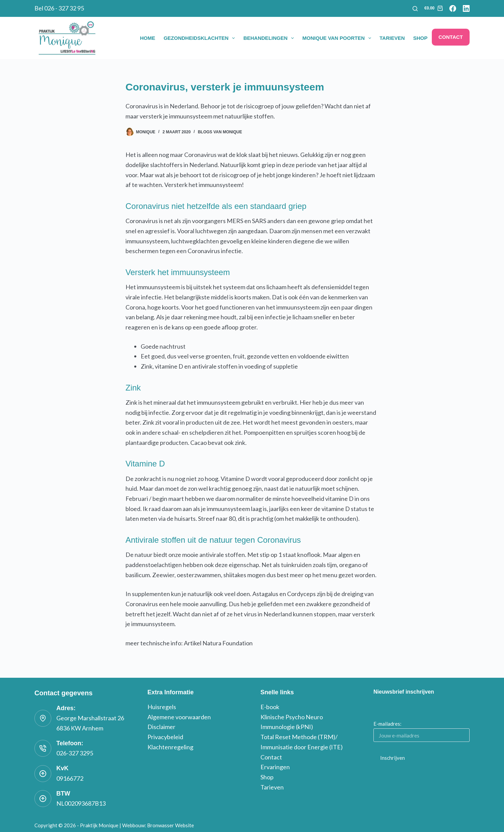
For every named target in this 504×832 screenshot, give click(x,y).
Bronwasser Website (171, 825)
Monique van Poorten (338, 38)
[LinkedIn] (466, 8)
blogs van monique (220, 132)
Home (148, 38)
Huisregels (162, 707)
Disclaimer (161, 727)
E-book (270, 707)
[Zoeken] (415, 9)
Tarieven (392, 38)
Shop (421, 38)
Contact (451, 37)
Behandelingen (270, 38)
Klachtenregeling (170, 747)
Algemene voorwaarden (179, 717)
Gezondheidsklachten (201, 38)
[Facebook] (453, 8)
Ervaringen (275, 767)
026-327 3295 (75, 753)
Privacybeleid (165, 737)
